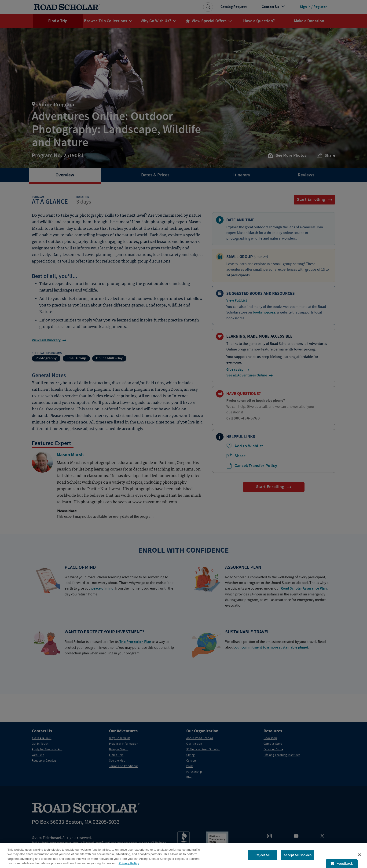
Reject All (263, 855)
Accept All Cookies (298, 855)
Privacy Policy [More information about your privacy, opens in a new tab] (129, 863)
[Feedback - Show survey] (342, 864)
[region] (183, 855)
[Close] (360, 855)
